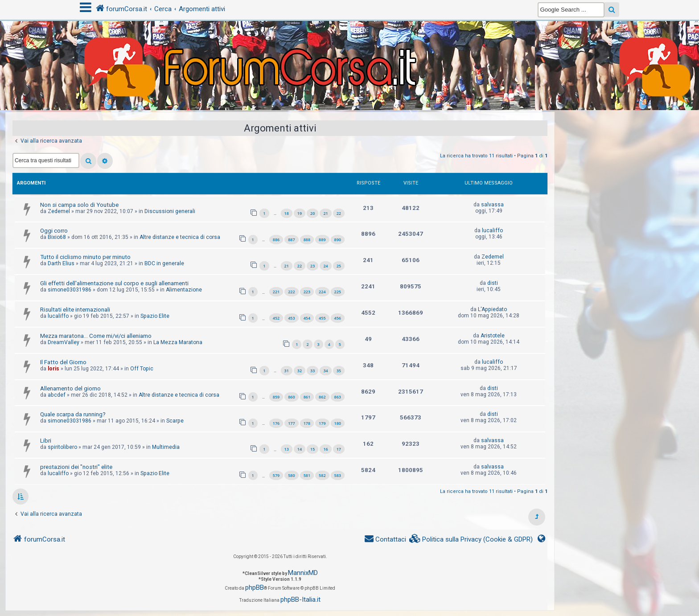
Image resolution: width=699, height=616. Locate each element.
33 (312, 371)
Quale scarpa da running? (73, 414)
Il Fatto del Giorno (63, 362)
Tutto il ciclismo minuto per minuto (85, 257)
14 (300, 449)
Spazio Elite (155, 316)
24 (325, 266)
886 (276, 240)
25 (339, 266)
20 (312, 213)
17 (339, 449)
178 (307, 423)
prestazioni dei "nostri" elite (76, 467)
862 (322, 397)
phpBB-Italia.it (300, 600)
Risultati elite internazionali (75, 310)
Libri (46, 441)
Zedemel (59, 211)
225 (338, 292)
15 (312, 449)
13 (287, 449)
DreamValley (64, 342)
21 (325, 213)
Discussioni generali (170, 211)
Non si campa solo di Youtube (79, 205)
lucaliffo (492, 230)
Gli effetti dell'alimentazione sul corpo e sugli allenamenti (114, 283)
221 (276, 292)
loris (53, 369)
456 (338, 318)
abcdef (57, 395)
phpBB (255, 587)
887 (291, 240)
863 (338, 397)
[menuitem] (471, 540)
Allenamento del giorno (70, 388)
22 (339, 213)
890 (338, 240)
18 (287, 213)
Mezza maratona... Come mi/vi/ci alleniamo (96, 336)
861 (307, 397)
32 (300, 371)
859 (276, 397)
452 (276, 318)
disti (493, 283)
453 (291, 318)
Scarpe (175, 421)
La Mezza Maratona (178, 342)
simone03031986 (70, 290)
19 (300, 213)
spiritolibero (62, 447)
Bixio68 (57, 237)
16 (325, 449)
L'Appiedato (492, 309)
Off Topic (142, 369)
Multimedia (166, 447)
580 (291, 475)
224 (322, 292)
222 (291, 292)
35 (339, 371)
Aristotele (493, 336)
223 (307, 292)
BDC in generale (164, 263)
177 (291, 423)
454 (307, 318)
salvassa (492, 205)
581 (307, 475)
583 (338, 475)
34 (325, 371)
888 (307, 240)
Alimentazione (184, 290)
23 (312, 266)
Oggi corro (54, 231)
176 (276, 423)
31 (287, 371)
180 (338, 423)
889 (322, 240)
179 (322, 423)
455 (322, 318)
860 (291, 397)
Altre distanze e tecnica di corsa (180, 237)
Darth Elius (61, 263)
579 (276, 475)
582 (322, 475)
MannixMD (303, 573)
